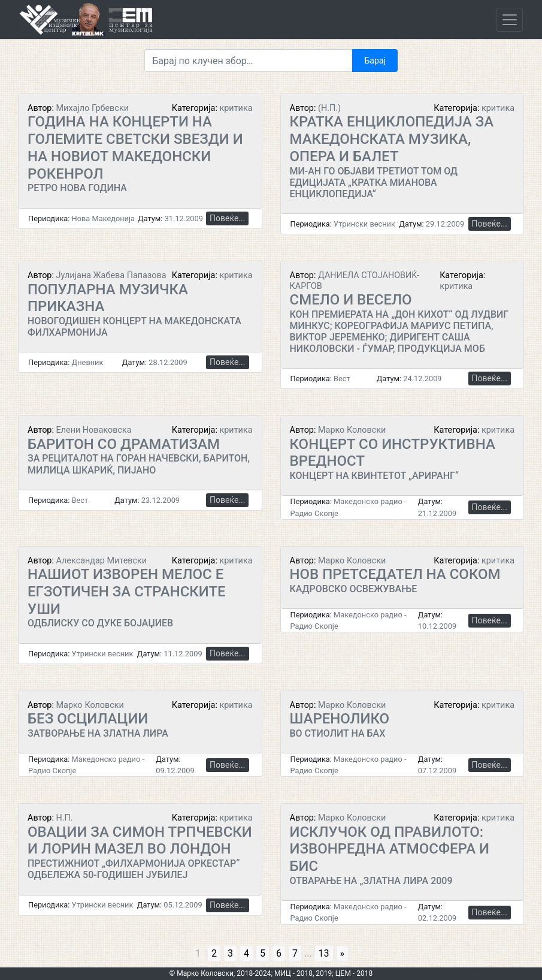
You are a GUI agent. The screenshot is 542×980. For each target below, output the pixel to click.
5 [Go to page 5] (263, 953)
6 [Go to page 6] (279, 953)
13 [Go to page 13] (324, 953)
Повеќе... (227, 218)
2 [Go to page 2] (214, 953)
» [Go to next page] (343, 953)
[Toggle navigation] (510, 20)
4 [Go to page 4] (246, 953)
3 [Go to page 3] (230, 953)
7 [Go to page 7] (295, 953)
